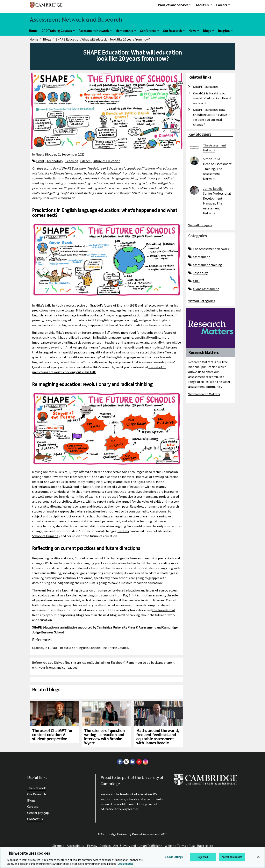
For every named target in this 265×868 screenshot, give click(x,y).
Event (40, 161)
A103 (194, 281)
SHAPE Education (205, 87)
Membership (124, 31)
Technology (55, 161)
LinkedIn (101, 662)
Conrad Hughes (142, 173)
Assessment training (205, 265)
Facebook (118, 662)
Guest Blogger (46, 154)
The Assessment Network (209, 249)
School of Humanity (46, 536)
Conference (148, 31)
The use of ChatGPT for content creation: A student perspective (52, 735)
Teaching (72, 161)
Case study (198, 273)
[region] (132, 857)
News (192, 31)
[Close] (258, 857)
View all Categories (202, 301)
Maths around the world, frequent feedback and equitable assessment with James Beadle (157, 737)
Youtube (139, 762)
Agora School (146, 482)
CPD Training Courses (57, 31)
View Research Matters (204, 394)
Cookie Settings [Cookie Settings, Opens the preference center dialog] (174, 857)
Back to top (205, 846)
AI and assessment (204, 289)
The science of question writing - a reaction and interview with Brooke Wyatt (104, 737)
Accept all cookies (232, 857)
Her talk (123, 531)
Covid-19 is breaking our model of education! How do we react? (213, 98)
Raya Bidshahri (113, 173)
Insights (224, 31)
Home (33, 31)
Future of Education (106, 161)
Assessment (199, 257)
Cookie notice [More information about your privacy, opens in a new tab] (125, 864)
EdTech (85, 161)
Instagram (145, 762)
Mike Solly (95, 173)
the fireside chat (164, 610)
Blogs (207, 31)
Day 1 (127, 595)
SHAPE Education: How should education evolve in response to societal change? (212, 117)
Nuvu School (70, 487)
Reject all (203, 857)
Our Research (172, 31)
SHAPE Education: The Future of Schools (90, 168)
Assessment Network (94, 31)
